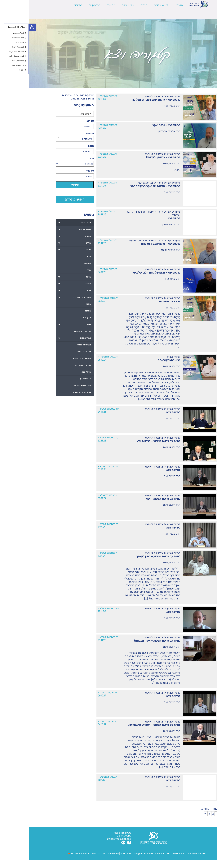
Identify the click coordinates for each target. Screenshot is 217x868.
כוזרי (60, 270)
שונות (45, 325)
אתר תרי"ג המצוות (55, 352)
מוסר (60, 257)
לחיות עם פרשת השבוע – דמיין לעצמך (130, 556)
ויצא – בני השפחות (141, 301)
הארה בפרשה (116, 183)
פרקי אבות (58, 318)
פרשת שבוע (145, 96)
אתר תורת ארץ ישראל (54, 331)
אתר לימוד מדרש (55, 345)
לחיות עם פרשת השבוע (53, 392)
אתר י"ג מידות (45, 338)
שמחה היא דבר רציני (54, 365)
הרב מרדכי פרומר (142, 250)
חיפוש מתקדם (46, 199)
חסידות (59, 311)
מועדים (45, 236)
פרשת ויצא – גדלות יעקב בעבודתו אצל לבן (127, 100)
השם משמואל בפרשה (112, 240)
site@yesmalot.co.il (115, 854)
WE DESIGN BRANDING (50, 854)
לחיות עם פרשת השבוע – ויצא (134, 499)
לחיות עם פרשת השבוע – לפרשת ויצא (130, 441)
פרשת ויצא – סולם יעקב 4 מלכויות (132, 244)
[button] (4, 27)
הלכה (45, 277)
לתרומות (49, 5)
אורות (45, 291)
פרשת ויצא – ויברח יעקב (138, 125)
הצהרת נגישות (150, 854)
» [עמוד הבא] (177, 814)
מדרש (45, 243)
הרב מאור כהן (144, 279)
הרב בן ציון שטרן (142, 224)
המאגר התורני (133, 5)
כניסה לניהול (97, 854)
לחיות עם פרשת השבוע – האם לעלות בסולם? (125, 725)
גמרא (45, 250)
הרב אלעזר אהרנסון (140, 131)
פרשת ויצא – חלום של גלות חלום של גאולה (127, 273)
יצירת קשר (66, 5)
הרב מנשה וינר (144, 106)
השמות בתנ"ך (57, 379)
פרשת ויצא (145, 218)
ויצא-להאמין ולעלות (140, 360)
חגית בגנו (73, 854)
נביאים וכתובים (45, 229)
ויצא (119, 96)
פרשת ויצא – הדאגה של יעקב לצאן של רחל (127, 186)
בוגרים (115, 5)
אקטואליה (58, 263)
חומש (60, 304)
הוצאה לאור (99, 5)
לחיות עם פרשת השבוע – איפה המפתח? (128, 641)
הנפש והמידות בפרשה (53, 358)
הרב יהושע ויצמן (143, 163)
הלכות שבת (57, 372)
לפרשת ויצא (145, 412)
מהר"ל (45, 284)
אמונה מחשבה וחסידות (45, 297)
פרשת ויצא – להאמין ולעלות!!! (135, 157)
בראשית (130, 96)
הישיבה (151, 5)
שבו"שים (82, 5)
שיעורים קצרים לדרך (140, 183)
